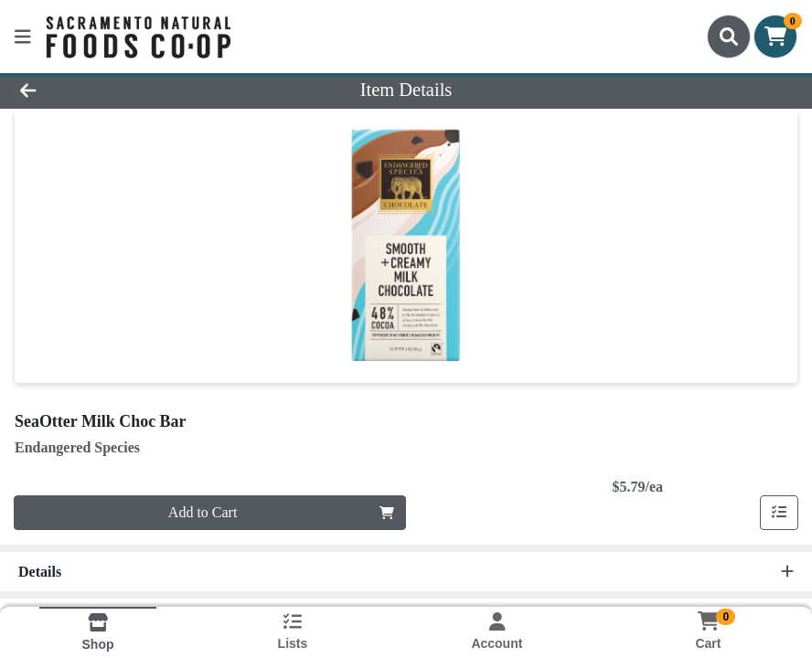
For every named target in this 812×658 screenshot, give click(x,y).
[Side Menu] (23, 37)
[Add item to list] (779, 513)
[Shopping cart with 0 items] (775, 37)
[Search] (729, 37)
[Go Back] (112, 90)
